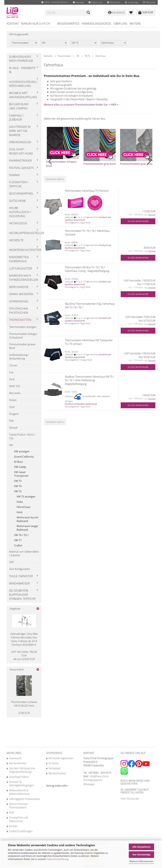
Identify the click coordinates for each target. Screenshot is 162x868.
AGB (12, 812)
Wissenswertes (68, 24)
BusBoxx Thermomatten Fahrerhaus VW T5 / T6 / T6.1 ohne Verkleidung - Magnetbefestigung (89, 380)
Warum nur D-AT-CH (36, 24)
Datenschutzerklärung (58, 859)
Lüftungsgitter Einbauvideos (25, 799)
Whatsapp (78, 2)
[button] (114, 2)
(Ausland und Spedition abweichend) (81, 404)
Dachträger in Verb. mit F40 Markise (20, 131)
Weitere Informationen (141, 861)
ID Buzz (19, 462)
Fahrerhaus (23, 507)
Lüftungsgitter (21, 268)
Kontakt (13, 24)
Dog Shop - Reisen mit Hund (21, 151)
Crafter (18, 545)
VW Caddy (20, 467)
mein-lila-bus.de (130, 799)
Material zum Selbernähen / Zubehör (24, 553)
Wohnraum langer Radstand (28, 528)
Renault (13, 428)
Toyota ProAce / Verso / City (22, 436)
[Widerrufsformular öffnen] (57, 786)
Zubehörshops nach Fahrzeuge (21, 59)
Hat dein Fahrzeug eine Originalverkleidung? (22, 770)
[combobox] (55, 179)
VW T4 (18, 486)
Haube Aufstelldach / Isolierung (20, 212)
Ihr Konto (54, 763)
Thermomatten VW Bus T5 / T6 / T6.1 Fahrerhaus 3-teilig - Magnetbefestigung (87, 269)
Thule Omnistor (21, 576)
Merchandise (19, 287)
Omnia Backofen (21, 294)
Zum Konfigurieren (20, 569)
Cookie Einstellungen (21, 831)
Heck (20, 512)
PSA (11, 421)
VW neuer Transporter (21, 474)
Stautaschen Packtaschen (19, 311)
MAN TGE (15, 386)
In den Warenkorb (138, 221)
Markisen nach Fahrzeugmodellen (24, 278)
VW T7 (18, 540)
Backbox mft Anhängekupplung (23, 95)
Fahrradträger (20, 160)
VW (11, 445)
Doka (20, 502)
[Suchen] (88, 13)
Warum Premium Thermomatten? (19, 806)
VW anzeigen (22, 451)
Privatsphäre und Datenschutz (19, 819)
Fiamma (14, 175)
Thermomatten (20, 320)
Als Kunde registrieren (61, 758)
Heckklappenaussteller (25, 233)
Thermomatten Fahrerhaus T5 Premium (87, 191)
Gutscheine (17, 201)
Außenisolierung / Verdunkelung (23, 84)
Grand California (24, 457)
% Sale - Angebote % (22, 70)
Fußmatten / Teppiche (19, 184)
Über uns (120, 24)
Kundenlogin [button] (132, 2)
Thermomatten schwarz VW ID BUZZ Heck (24, 704)
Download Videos (19, 777)
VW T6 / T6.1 (21, 535)
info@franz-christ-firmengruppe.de (96, 778)
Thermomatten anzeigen (23, 327)
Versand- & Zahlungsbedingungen (21, 784)
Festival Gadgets (21, 168)
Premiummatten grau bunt (100, 164)
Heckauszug (18, 223)
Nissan (13, 400)
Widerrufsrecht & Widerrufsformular (19, 792)
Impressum (15, 758)
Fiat (11, 372)
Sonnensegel (19, 301)
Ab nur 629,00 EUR (24, 655)
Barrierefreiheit (18, 763)
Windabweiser (19, 583)
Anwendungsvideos (96, 24)
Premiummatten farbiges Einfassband (23, 336)
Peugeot (14, 414)
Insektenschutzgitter (25, 250)
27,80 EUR (24, 713)
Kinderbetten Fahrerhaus (19, 259)
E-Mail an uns (95, 2)
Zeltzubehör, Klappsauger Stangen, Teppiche (22, 594)
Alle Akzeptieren (141, 847)
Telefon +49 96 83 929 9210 (55, 2)
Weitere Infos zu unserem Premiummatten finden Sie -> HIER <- (81, 105)
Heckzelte (16, 240)
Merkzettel (149, 2)
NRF (12, 562)
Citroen (13, 365)
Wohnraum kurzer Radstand (28, 519)
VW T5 (18, 491)
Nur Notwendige (141, 855)
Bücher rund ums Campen (19, 106)
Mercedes (15, 393)
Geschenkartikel (21, 193)
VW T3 (18, 481)
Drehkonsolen (20, 142)
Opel (12, 407)
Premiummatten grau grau (136, 164)
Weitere (135, 24)
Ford (12, 379)
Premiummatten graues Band (22, 346)
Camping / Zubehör (16, 118)
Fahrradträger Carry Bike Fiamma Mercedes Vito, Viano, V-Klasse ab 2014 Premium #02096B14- (24, 639)
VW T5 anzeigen (26, 497)
